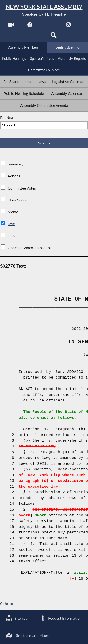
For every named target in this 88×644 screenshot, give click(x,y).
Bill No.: (7, 117)
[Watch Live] (11, 26)
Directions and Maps (27, 635)
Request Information (61, 618)
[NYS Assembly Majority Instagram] (68, 26)
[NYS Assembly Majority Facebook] (30, 26)
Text (11, 224)
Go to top (7, 604)
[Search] (54, 37)
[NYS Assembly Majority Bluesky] (34, 37)
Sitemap (17, 618)
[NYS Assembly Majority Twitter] (49, 26)
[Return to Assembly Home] (44, 10)
